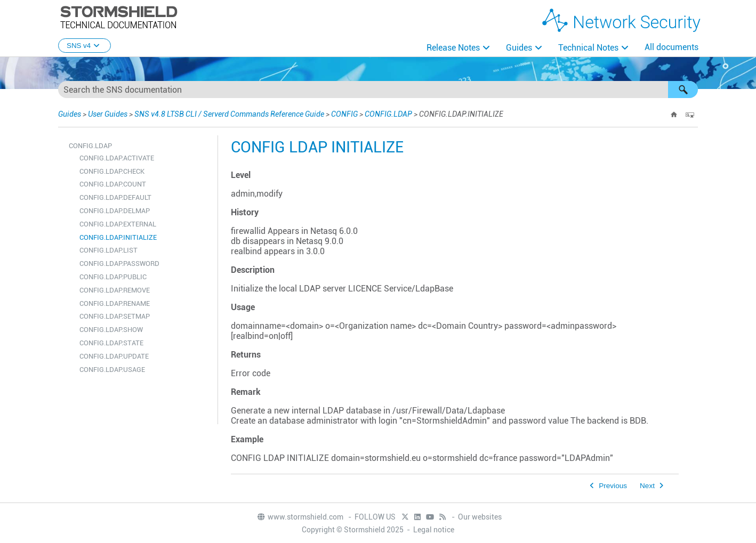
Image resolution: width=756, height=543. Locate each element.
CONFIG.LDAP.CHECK (112, 171)
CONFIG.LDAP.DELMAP (115, 211)
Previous (613, 486)
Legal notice (434, 530)
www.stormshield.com (300, 517)
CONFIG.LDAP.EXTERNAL (118, 224)
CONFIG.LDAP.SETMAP (115, 316)
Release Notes (453, 48)
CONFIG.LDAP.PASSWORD (119, 264)
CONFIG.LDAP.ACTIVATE (117, 158)
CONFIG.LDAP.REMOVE (115, 290)
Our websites (480, 517)
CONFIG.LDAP (388, 114)
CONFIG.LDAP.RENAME (115, 303)
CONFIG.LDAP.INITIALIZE (118, 237)
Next (647, 486)
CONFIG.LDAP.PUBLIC (113, 277)
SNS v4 (85, 46)
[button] (683, 90)
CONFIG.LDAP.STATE (111, 343)
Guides (519, 48)
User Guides (108, 114)
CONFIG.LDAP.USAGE (112, 370)
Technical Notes (588, 48)
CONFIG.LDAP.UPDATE (114, 356)
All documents (671, 47)
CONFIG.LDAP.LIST (108, 250)
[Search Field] (378, 90)
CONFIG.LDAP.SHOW (111, 330)
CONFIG (344, 114)
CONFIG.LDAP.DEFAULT (115, 197)
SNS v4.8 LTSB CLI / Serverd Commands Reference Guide (229, 114)
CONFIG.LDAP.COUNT (113, 184)
